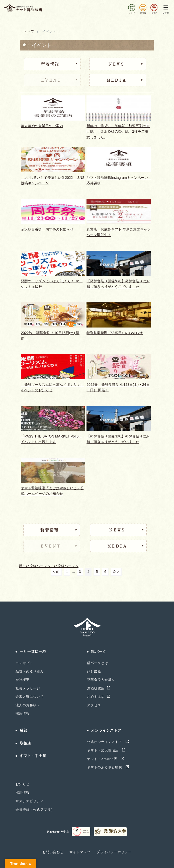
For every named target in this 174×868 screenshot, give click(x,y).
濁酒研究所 (96, 688)
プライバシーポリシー (114, 852)
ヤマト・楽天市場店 (103, 750)
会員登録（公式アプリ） (35, 810)
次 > (116, 572)
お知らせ (23, 784)
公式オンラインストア (105, 742)
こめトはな (96, 697)
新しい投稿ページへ (35, 566)
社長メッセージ (28, 688)
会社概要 (23, 680)
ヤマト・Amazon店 (103, 759)
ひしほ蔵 (94, 671)
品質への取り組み (30, 671)
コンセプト (24, 663)
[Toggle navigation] (166, 8)
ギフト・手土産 (33, 756)
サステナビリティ (30, 801)
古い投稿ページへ (64, 566)
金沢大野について (30, 697)
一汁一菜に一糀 (33, 652)
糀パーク (99, 652)
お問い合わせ (53, 852)
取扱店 (25, 743)
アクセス (94, 705)
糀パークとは (98, 663)
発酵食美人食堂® (101, 680)
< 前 (56, 572)
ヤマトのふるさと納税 (105, 767)
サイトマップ (80, 852)
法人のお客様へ (28, 705)
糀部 (24, 730)
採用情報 (23, 713)
